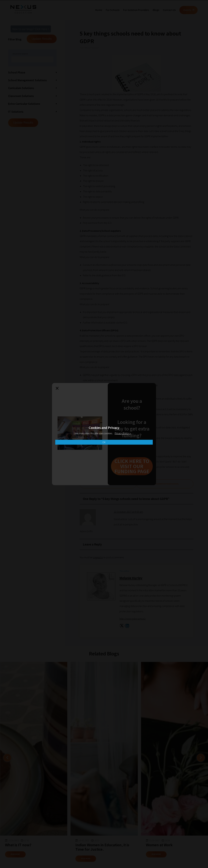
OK (104, 442)
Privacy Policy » (123, 433)
